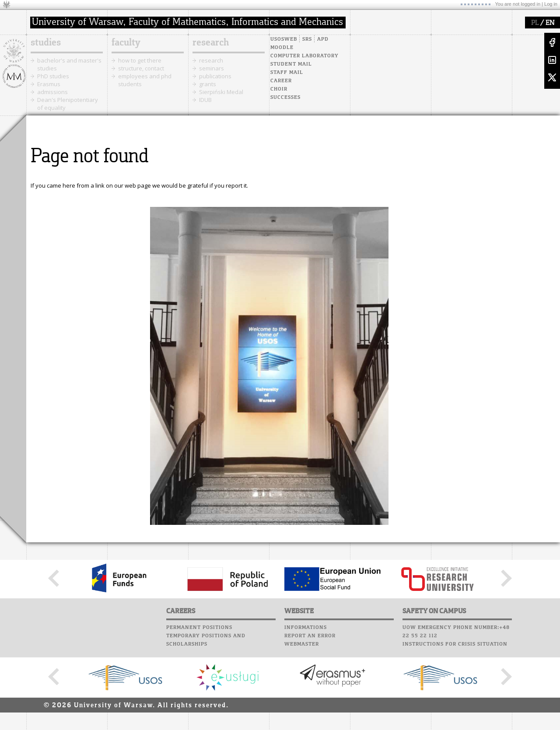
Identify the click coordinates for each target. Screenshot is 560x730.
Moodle (282, 48)
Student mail (291, 64)
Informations (306, 628)
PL (535, 23)
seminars (212, 68)
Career (281, 81)
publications (215, 76)
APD (323, 39)
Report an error (310, 636)
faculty (126, 43)
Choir (279, 89)
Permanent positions (199, 628)
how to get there (140, 60)
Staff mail (287, 73)
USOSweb (284, 39)
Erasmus (49, 84)
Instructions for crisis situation (455, 644)
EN (550, 23)
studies (46, 43)
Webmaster (302, 644)
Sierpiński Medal (221, 92)
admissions (52, 92)
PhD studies (53, 76)
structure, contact (141, 68)
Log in (551, 4)
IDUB (205, 100)
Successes (285, 98)
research (211, 43)
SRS (307, 39)
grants (208, 84)
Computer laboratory (304, 56)
